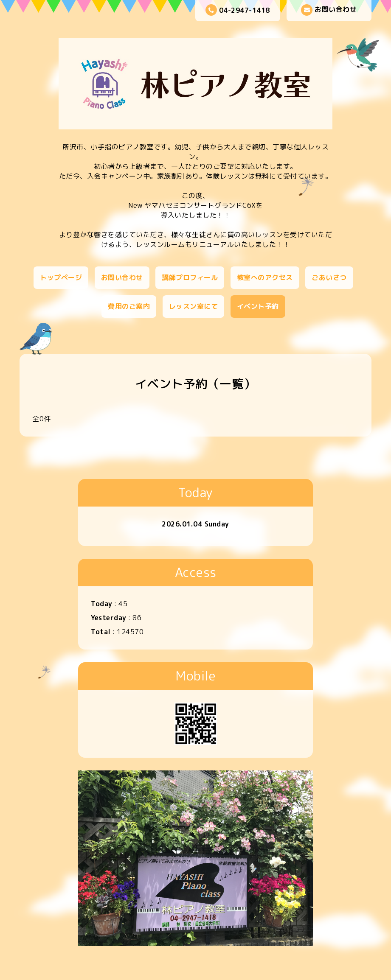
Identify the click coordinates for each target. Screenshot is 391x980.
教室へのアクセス (265, 277)
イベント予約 (258, 306)
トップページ (61, 277)
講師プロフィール (190, 277)
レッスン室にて (194, 306)
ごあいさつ (329, 277)
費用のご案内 (129, 306)
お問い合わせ (329, 10)
